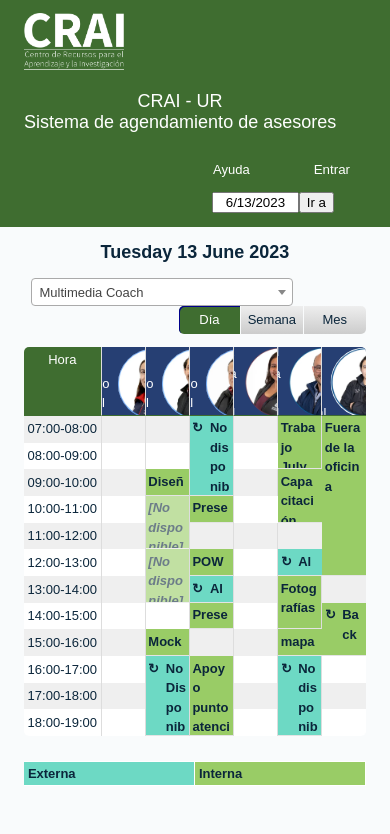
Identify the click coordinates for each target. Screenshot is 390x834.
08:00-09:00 (62, 455)
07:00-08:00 (62, 428)
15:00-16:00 (62, 642)
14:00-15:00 (62, 615)
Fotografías (299, 598)
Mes (335, 319)
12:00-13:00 (62, 562)
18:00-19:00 (62, 722)
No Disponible (176, 698)
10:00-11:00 (62, 508)
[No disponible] (165, 524)
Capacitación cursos (298, 498)
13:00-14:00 (62, 589)
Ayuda (231, 169)
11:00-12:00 (62, 535)
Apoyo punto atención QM (211, 698)
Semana (272, 319)
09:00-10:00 (62, 482)
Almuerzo (308, 565)
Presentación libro (209, 618)
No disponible (220, 457)
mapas (298, 645)
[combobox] (162, 292)
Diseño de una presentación (165, 485)
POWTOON (210, 565)
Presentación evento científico (209, 511)
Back (350, 624)
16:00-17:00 (62, 669)
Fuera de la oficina (342, 457)
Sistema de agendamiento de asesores (180, 122)
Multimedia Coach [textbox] (92, 292)
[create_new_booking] (123, 429)
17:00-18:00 (62, 695)
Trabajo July (298, 444)
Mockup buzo (164, 645)
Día (209, 319)
